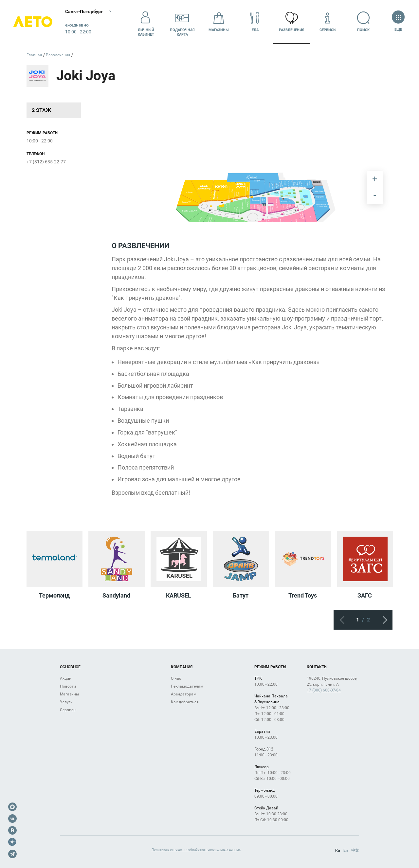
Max (12, 807)
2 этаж (41, 110)
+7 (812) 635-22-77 (46, 162)
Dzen (12, 842)
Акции (66, 678)
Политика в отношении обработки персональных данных (196, 850)
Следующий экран (383, 620)
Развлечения (292, 22)
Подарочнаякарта (182, 22)
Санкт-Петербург (84, 11)
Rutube (12, 830)
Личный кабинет (146, 22)
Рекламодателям (187, 686)
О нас (176, 678)
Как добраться (185, 702)
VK (12, 819)
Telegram (12, 854)
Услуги (66, 702)
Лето (33, 22)
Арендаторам (184, 694)
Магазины (219, 22)
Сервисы (328, 22)
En (346, 850)
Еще (398, 22)
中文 (355, 850)
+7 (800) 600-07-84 (324, 690)
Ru (338, 850)
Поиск (364, 22)
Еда (255, 22)
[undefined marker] (282, 197)
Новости (68, 686)
